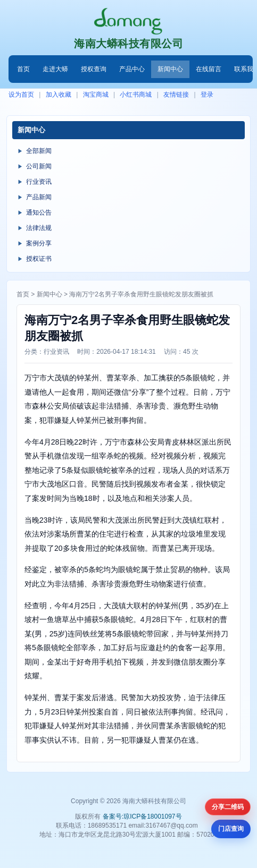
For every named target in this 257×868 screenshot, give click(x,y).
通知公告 (39, 212)
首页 (23, 69)
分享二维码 (228, 807)
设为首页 (21, 95)
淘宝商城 (96, 95)
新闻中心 (170, 69)
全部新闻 (39, 151)
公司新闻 (39, 166)
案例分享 (39, 243)
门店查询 (231, 829)
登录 (207, 95)
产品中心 (132, 69)
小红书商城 (136, 95)
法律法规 (39, 228)
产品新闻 (39, 197)
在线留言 (209, 69)
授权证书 (39, 259)
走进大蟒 (55, 69)
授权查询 (94, 69)
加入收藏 (59, 95)
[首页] (128, 21)
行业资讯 (39, 182)
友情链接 (176, 95)
